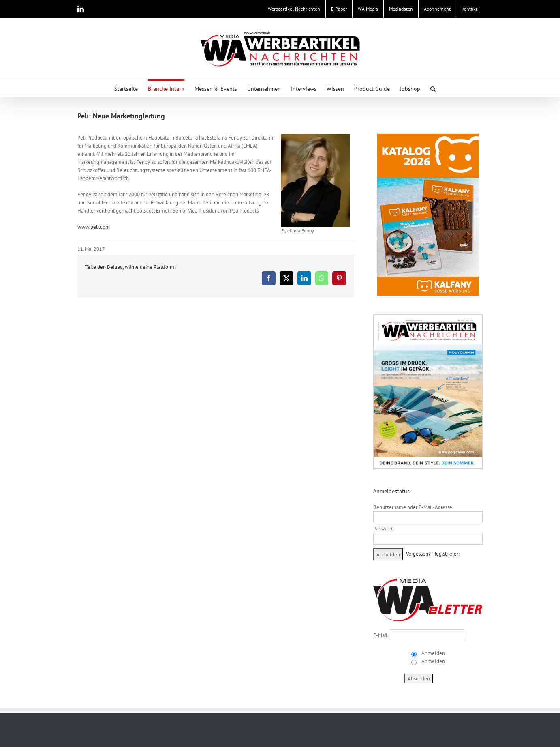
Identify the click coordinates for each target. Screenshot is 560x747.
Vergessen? (418, 554)
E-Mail (380, 635)
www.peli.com (94, 227)
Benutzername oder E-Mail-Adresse (413, 507)
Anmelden (433, 653)
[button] (433, 88)
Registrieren (446, 554)
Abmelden (433, 661)
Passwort (383, 529)
